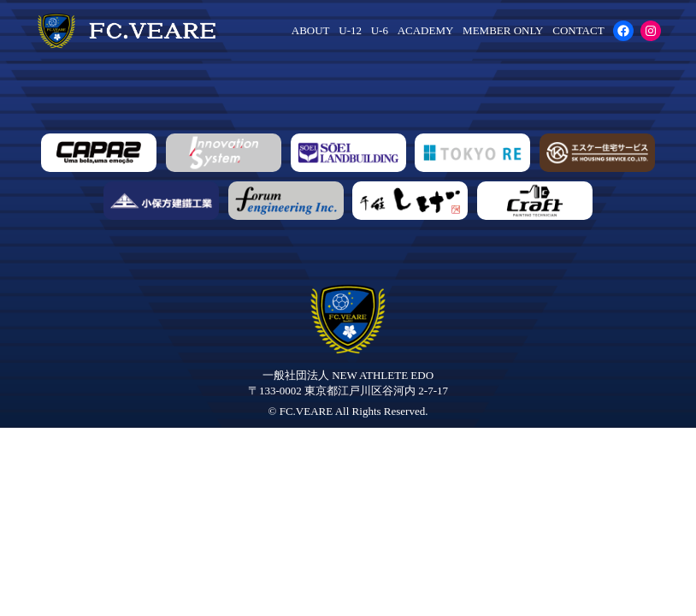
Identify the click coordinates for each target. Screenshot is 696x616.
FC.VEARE (306, 411)
